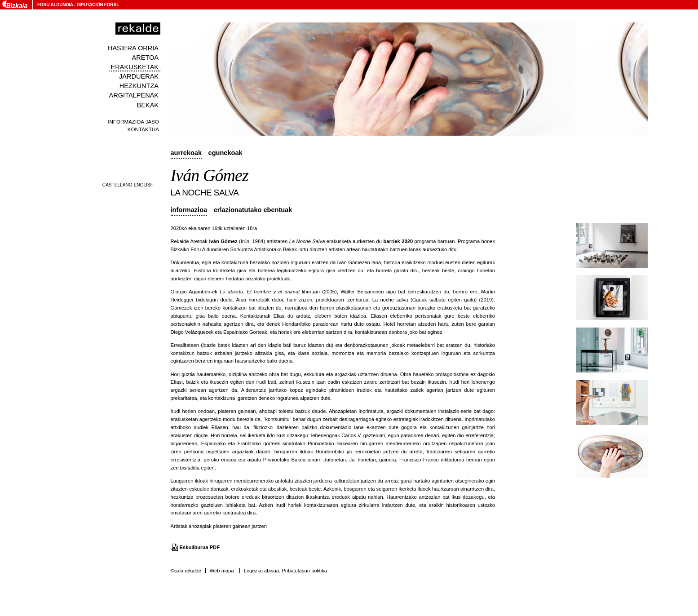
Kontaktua (143, 129)
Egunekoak (225, 153)
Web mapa (222, 571)
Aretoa (145, 58)
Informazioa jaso (133, 122)
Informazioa (189, 210)
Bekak (148, 105)
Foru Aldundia (55, 5)
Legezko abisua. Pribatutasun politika (285, 571)
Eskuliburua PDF (200, 547)
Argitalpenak (134, 95)
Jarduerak (139, 76)
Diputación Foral (98, 5)
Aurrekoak (186, 153)
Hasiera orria (133, 48)
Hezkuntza (139, 86)
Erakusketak (135, 67)
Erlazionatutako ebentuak (253, 210)
